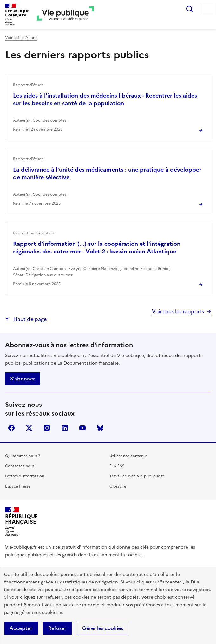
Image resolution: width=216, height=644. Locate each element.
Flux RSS (117, 466)
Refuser (57, 628)
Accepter (21, 628)
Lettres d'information (25, 476)
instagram (47, 428)
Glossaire (118, 486)
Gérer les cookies (103, 628)
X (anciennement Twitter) (29, 428)
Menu (207, 9)
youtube (82, 428)
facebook (11, 428)
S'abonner (23, 379)
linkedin (65, 428)
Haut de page (29, 319)
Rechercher (189, 9)
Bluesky (100, 428)
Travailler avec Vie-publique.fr (137, 476)
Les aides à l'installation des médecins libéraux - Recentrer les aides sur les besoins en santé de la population (105, 99)
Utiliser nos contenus (128, 456)
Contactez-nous (20, 466)
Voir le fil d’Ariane (21, 38)
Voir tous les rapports (178, 311)
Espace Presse (18, 486)
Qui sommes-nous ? (23, 456)
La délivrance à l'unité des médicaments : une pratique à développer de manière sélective (107, 173)
